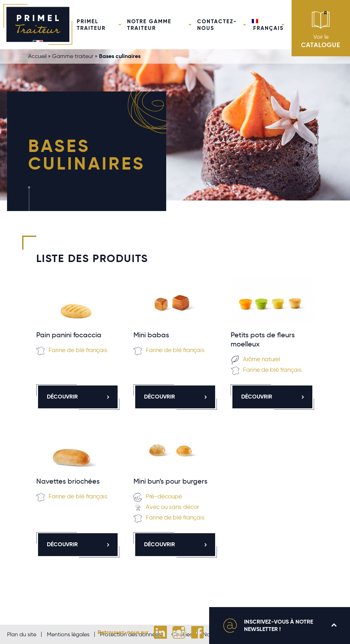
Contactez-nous (217, 25)
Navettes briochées (68, 481)
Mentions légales (68, 634)
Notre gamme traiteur (149, 25)
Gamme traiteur (73, 56)
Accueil (37, 56)
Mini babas (151, 335)
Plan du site (22, 634)
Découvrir (79, 397)
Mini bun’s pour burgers (170, 481)
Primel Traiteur (91, 25)
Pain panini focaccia (69, 335)
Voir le (321, 30)
